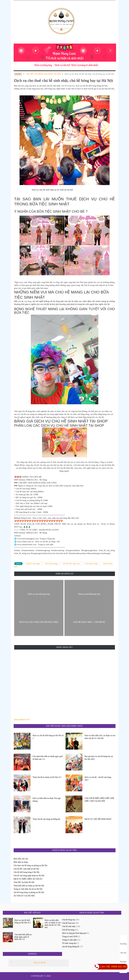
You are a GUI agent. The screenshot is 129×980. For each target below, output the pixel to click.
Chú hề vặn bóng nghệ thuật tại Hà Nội (29, 876)
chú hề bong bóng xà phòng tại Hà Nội (29, 892)
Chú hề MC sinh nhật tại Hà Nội (26, 869)
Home (18, 74)
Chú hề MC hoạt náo (71, 564)
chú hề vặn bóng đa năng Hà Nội (43, 74)
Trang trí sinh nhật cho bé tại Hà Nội (28, 889)
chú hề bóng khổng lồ (71, 947)
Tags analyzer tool (22, 719)
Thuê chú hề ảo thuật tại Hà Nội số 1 (47, 777)
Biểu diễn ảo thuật (21, 862)
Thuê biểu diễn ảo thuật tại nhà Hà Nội (29, 886)
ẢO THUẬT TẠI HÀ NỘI (24, 896)
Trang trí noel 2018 (70, 937)
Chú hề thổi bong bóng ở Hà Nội (27, 872)
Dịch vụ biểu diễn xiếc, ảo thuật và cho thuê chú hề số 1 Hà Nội (100, 737)
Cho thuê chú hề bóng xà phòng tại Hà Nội (31, 865)
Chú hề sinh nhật (69, 926)
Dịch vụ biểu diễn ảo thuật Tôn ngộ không (47, 800)
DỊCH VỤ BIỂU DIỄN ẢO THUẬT (28, 879)
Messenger (123, 959)
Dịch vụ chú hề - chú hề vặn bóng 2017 (98, 779)
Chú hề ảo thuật (92, 564)
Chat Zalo (123, 950)
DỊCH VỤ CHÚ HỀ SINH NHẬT (98, 819)
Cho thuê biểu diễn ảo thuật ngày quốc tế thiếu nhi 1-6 (48, 758)
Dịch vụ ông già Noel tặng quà (74, 933)
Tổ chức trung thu (69, 943)
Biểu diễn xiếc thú (21, 859)
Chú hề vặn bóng (33, 564)
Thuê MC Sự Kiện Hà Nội (24, 882)
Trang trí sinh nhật (69, 940)
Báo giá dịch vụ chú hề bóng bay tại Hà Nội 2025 (99, 758)
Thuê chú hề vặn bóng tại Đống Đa (46, 819)
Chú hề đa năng (51, 564)
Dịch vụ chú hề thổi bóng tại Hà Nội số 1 (48, 737)
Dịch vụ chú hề (40, 963)
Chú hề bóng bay (69, 920)
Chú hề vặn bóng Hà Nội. (66, 976)
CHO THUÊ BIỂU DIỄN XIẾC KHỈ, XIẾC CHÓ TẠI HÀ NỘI (99, 800)
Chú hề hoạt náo (68, 923)
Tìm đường (123, 941)
